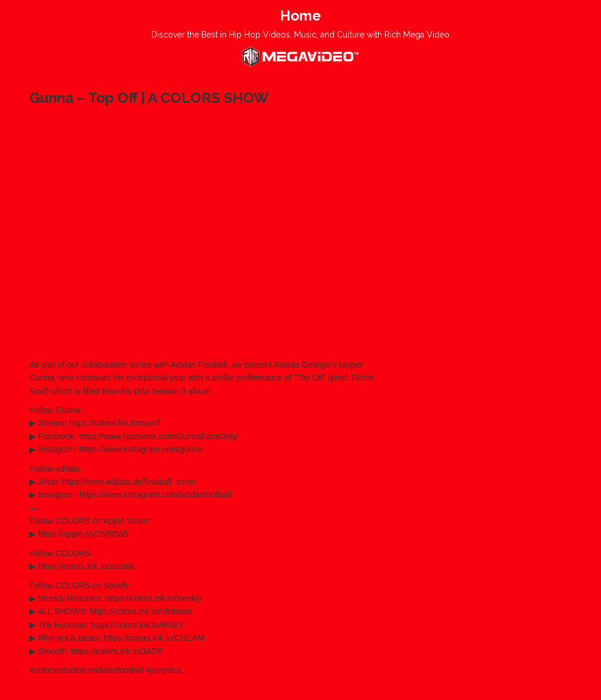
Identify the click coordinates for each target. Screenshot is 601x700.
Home (300, 16)
